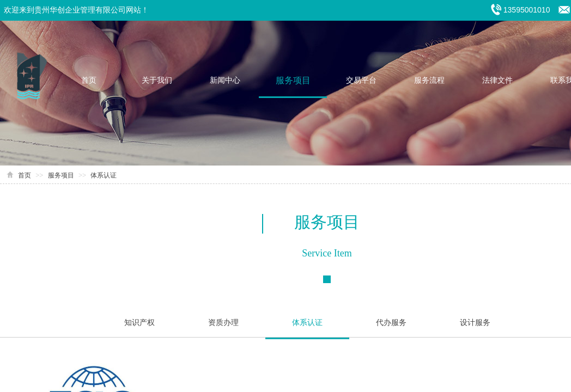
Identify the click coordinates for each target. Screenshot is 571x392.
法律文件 (497, 80)
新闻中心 (225, 80)
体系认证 (104, 175)
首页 (89, 80)
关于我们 (157, 80)
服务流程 (429, 80)
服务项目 (293, 80)
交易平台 (361, 80)
